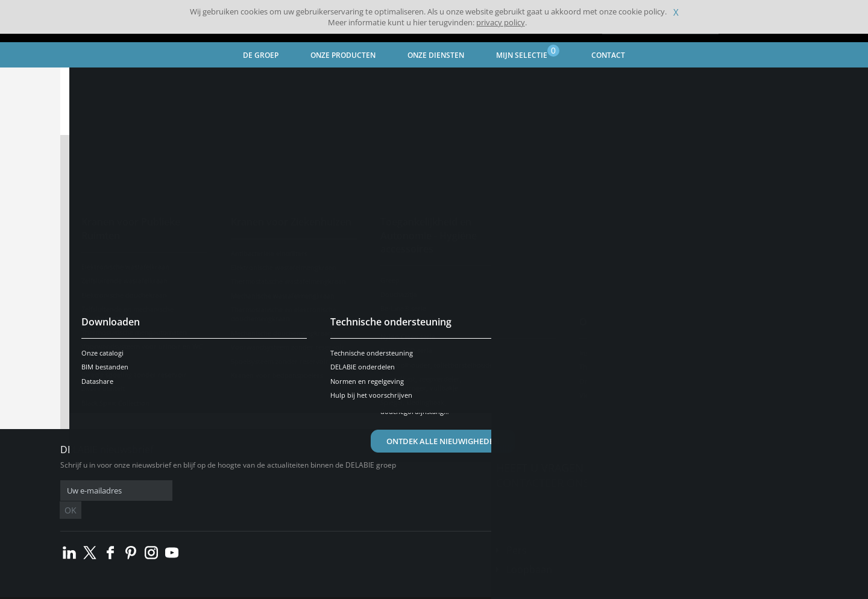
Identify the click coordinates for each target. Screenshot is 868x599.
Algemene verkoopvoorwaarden (164, 590)
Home (86, 82)
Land (101, 300)
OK (251, 491)
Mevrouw (257, 174)
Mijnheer (323, 174)
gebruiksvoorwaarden (436, 347)
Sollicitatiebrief (477, 248)
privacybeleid (300, 347)
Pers (517, 532)
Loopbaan (529, 551)
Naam (103, 202)
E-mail (104, 268)
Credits (320, 590)
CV (450, 207)
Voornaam (114, 235)
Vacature (464, 174)
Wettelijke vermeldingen (261, 590)
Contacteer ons (543, 483)
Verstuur (434, 375)
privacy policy (501, 22)
